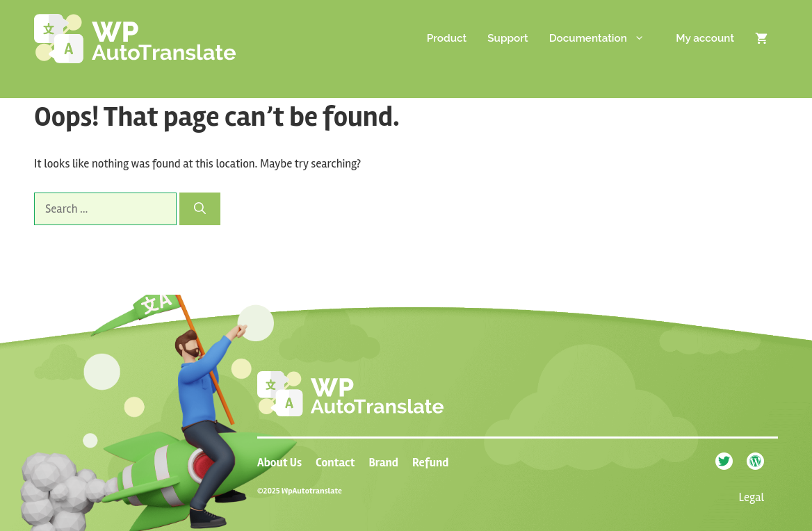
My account (705, 38)
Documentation (608, 38)
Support (507, 38)
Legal (752, 497)
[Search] (200, 209)
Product (447, 38)
